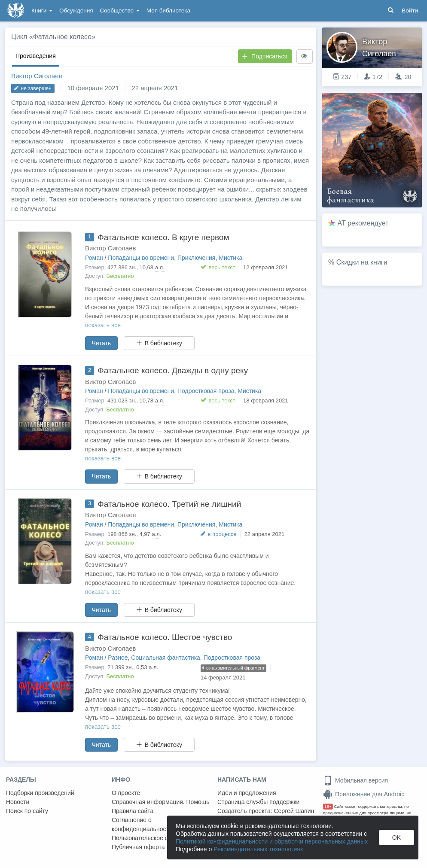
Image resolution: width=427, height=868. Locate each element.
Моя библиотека (168, 11)
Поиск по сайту (27, 811)
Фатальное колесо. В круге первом (163, 237)
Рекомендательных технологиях (258, 849)
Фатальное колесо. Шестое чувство (165, 637)
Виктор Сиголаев (37, 76)
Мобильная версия (355, 780)
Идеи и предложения (247, 793)
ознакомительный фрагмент (233, 668)
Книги (42, 11)
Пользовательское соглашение (155, 838)
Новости (18, 802)
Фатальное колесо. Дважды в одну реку (173, 370)
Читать (102, 343)
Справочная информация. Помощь (161, 802)
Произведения (36, 56)
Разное (118, 658)
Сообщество (120, 11)
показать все (103, 325)
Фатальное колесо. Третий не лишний (169, 504)
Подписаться (265, 56)
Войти (410, 11)
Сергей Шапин (294, 811)
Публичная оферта (138, 847)
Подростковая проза (206, 391)
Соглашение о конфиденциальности (142, 824)
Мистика (230, 258)
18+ (328, 806)
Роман (94, 258)
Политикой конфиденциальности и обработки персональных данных (272, 841)
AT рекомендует (363, 223)
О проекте (126, 793)
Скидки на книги (362, 262)
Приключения (197, 258)
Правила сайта (133, 811)
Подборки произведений (40, 793)
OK (396, 838)
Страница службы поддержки (258, 802)
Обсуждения (76, 11)
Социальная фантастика (166, 658)
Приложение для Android (364, 794)
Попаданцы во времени (141, 258)
